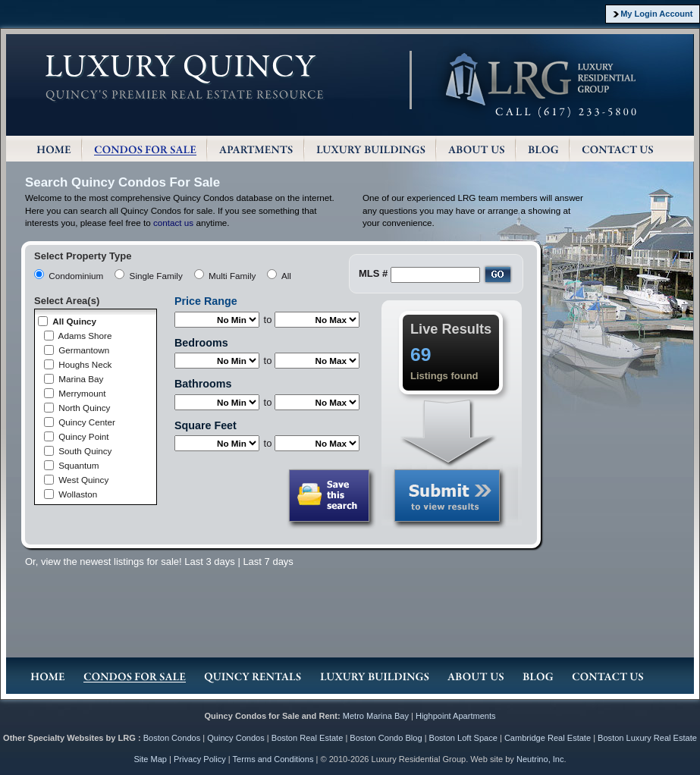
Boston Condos (172, 738)
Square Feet (206, 425)
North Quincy (84, 408)
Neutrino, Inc (540, 759)
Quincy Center (87, 422)
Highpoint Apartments (456, 716)
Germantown (84, 350)
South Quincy (85, 451)
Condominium (76, 276)
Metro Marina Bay (376, 716)
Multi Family (232, 276)
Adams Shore (85, 336)
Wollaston (78, 494)
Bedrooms (201, 343)
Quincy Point (83, 436)
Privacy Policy (200, 759)
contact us (173, 223)
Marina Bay (81, 379)
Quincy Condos (236, 738)
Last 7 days (268, 562)
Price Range (206, 301)
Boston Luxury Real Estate (647, 738)
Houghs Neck (85, 364)
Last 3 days (210, 562)
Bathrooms (203, 384)
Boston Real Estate (308, 738)
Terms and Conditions (273, 759)
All (286, 276)
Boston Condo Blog (386, 738)
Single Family (156, 276)
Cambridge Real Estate (548, 738)
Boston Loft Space (463, 738)
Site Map (150, 759)
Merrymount (82, 393)
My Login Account (656, 14)
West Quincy (83, 480)
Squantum (78, 465)
